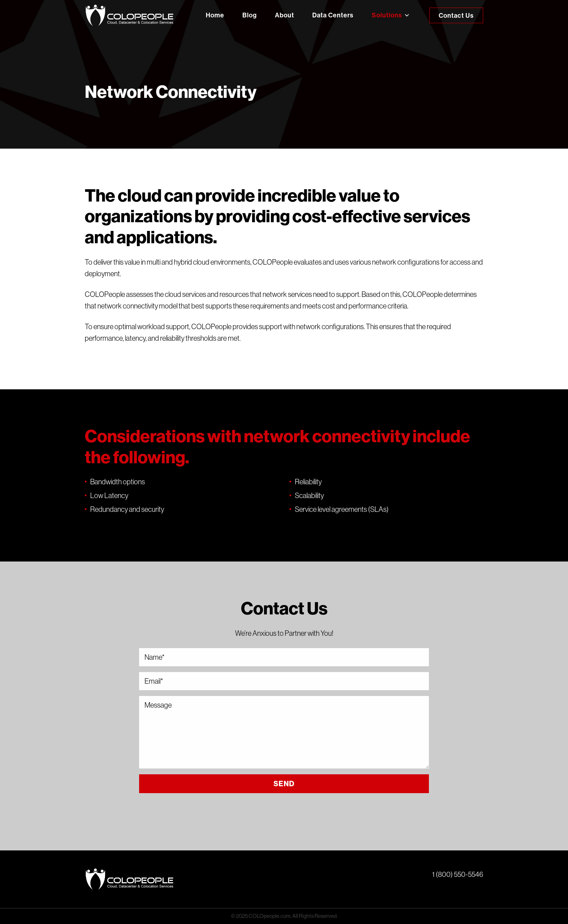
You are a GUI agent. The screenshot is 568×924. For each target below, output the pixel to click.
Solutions (387, 15)
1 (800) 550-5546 (458, 874)
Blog (250, 15)
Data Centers (333, 15)
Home (215, 15)
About (285, 15)
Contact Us (456, 16)
